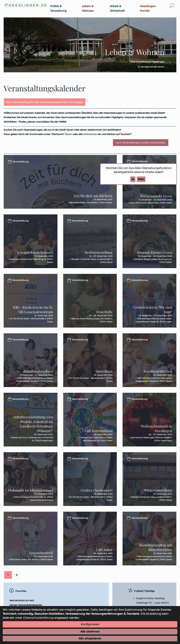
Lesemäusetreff (41, 553)
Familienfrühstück (158, 371)
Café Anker (104, 550)
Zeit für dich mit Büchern (93, 196)
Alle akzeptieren (90, 638)
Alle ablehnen (90, 632)
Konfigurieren (90, 624)
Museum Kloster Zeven (154, 252)
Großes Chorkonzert (97, 490)
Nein (141, 179)
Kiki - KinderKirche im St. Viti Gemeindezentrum (33, 310)
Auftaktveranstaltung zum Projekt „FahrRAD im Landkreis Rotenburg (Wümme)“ (33, 424)
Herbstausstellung (99, 252)
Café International (99, 431)
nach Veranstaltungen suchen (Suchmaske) (141, 143)
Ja (133, 179)
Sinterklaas (104, 371)
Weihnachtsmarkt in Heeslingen (156, 428)
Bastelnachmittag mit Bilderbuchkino (156, 547)
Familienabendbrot (38, 371)
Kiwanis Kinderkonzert (35, 252)
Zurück (17, 60)
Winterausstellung (158, 490)
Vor (23, 60)
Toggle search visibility (173, 3)
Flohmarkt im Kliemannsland (30, 490)
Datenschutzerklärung (38, 618)
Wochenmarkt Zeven (156, 196)
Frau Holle (105, 312)
